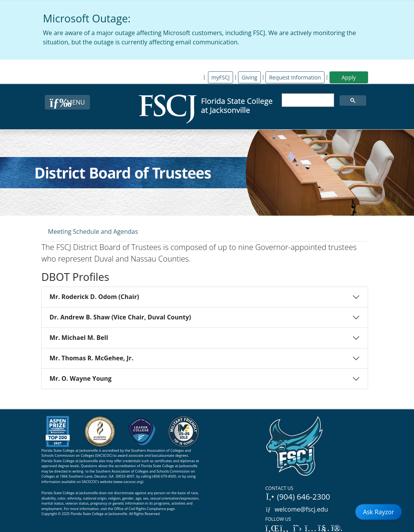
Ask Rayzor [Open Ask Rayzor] (379, 512)
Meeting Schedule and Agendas (93, 231)
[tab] (93, 231)
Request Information (295, 77)
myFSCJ (221, 77)
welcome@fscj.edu (297, 509)
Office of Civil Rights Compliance (140, 509)
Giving (249, 77)
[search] (307, 100)
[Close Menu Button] (67, 102)
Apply (349, 77)
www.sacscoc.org (128, 482)
